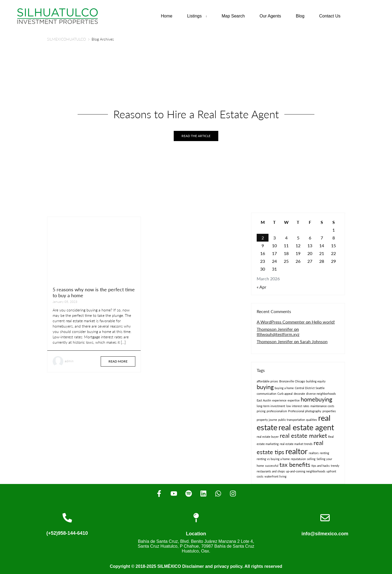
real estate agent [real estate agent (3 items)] (306, 427)
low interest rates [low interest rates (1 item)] (298, 406)
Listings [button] (194, 16)
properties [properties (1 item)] (329, 411)
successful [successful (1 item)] (272, 466)
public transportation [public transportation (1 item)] (292, 420)
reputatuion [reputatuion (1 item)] (298, 459)
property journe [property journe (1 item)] (267, 420)
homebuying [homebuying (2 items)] (316, 399)
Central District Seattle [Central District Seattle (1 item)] (310, 388)
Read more (118, 361)
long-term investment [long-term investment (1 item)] (271, 406)
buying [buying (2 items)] (265, 387)
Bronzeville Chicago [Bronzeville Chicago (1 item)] (292, 381)
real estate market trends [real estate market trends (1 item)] (296, 444)
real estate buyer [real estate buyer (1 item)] (268, 437)
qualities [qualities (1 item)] (312, 420)
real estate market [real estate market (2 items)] (303, 435)
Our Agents (270, 16)
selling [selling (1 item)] (311, 459)
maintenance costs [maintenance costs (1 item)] (322, 406)
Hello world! (323, 322)
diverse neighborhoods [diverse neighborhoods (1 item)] (321, 394)
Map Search (233, 16)
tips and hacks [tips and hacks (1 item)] (321, 466)
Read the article (196, 136)
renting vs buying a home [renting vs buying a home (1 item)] (273, 459)
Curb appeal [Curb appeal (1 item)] (285, 394)
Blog (300, 16)
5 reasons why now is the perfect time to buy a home (94, 292)
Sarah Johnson (314, 341)
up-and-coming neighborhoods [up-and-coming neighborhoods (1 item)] (306, 471)
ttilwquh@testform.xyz (278, 334)
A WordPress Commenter (281, 322)
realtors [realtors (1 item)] (314, 453)
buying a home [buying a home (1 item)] (284, 388)
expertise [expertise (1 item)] (294, 400)
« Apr (262, 287)
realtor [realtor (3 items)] (297, 451)
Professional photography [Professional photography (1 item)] (305, 411)
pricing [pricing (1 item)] (261, 411)
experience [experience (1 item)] (279, 400)
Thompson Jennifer (275, 329)
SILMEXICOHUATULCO (66, 39)
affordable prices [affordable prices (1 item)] (267, 381)
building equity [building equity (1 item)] (316, 381)
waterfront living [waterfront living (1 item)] (275, 476)
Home (167, 16)
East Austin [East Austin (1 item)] (264, 400)
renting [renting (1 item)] (324, 453)
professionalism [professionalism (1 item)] (277, 411)
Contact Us (330, 16)
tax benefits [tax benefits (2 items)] (295, 464)
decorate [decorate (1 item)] (299, 394)
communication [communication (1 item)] (266, 394)
